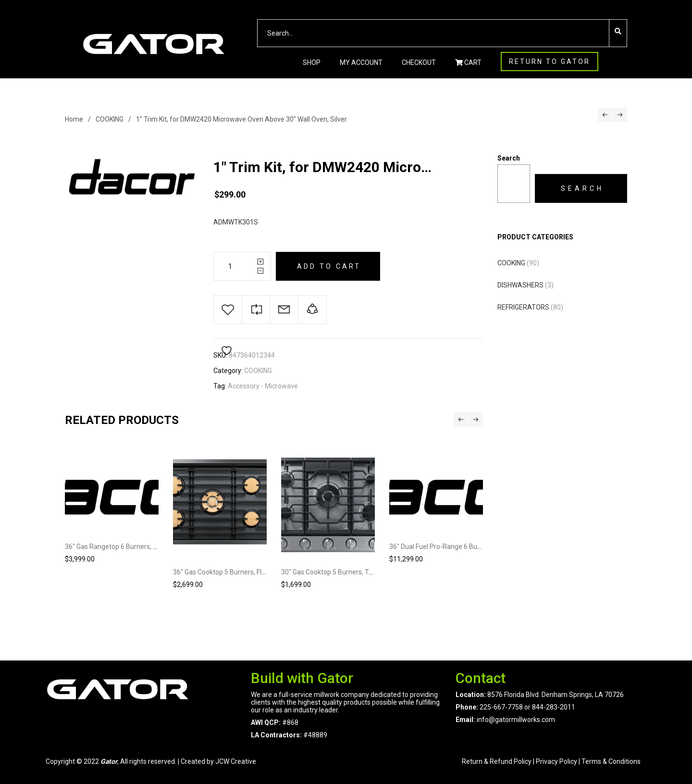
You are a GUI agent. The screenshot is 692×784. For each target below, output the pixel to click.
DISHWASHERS (520, 285)
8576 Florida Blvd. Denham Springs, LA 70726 (555, 695)
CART (468, 62)
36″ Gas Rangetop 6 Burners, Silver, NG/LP (128, 547)
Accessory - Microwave (263, 386)
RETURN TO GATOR (550, 62)
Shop (312, 62)
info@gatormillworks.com (516, 720)
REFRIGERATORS (523, 307)
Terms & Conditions (611, 761)
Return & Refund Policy (497, 761)
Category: (228, 371)
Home (74, 119)
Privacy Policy (556, 761)
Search (509, 158)
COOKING (110, 119)
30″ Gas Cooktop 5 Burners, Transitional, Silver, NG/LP (361, 572)
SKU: (220, 355)
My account (361, 62)
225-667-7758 (501, 707)
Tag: (220, 386)
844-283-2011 (554, 707)
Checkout (419, 62)
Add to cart (329, 266)
